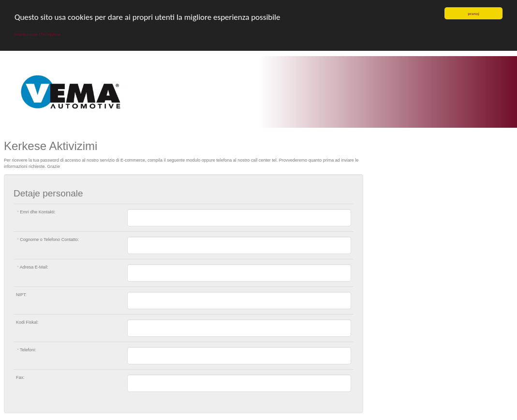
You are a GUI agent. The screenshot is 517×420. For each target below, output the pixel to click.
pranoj (473, 13)
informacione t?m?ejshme (38, 34)
